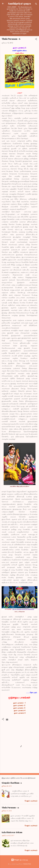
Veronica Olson (27, 864)
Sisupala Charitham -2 (12, 783)
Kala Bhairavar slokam (12, 832)
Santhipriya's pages (19, 4)
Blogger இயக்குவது (20, 860)
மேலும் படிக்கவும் (31, 801)
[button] (36, 39)
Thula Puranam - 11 (10, 808)
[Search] (36, 4)
